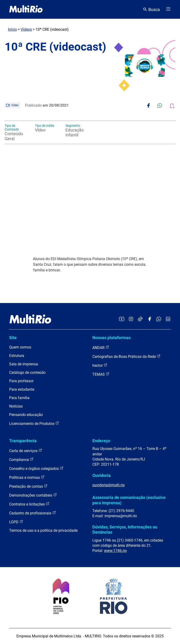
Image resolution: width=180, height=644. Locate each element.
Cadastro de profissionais (33, 513)
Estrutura (17, 356)
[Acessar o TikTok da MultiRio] (140, 319)
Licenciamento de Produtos (34, 423)
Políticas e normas (27, 477)
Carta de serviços (26, 451)
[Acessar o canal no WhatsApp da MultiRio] (159, 319)
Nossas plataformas (111, 338)
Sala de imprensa (24, 364)
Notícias (16, 406)
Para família (19, 398)
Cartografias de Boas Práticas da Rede (126, 356)
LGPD (16, 522)
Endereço (101, 441)
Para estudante (22, 389)
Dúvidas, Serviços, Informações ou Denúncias (125, 530)
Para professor (21, 381)
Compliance (21, 459)
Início (12, 29)
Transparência (23, 441)
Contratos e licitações (29, 504)
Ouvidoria (101, 475)
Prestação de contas (28, 486)
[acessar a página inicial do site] (26, 9)
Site (13, 338)
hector (100, 365)
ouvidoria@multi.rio (109, 485)
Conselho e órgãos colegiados (36, 468)
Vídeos (26, 29)
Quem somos (20, 347)
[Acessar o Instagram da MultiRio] (131, 319)
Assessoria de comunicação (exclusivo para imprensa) (129, 500)
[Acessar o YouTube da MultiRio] (122, 319)
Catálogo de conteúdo (27, 373)
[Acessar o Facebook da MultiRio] (150, 319)
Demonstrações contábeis (33, 495)
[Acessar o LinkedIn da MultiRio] (168, 319)
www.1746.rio (115, 551)
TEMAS (101, 374)
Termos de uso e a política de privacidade (43, 530)
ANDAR (101, 347)
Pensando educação (26, 415)
